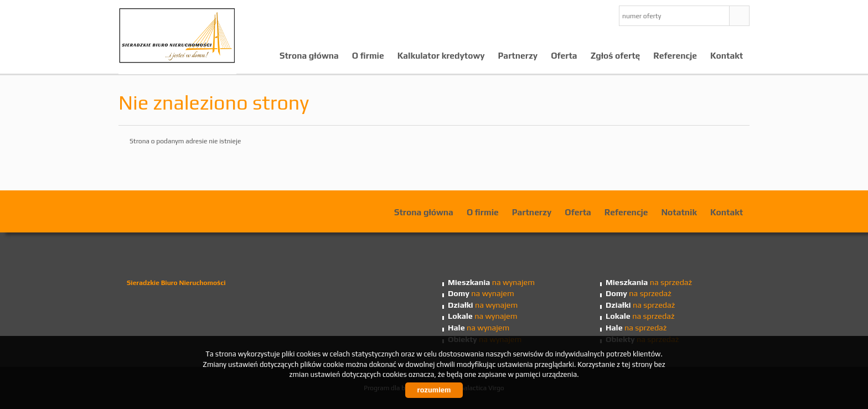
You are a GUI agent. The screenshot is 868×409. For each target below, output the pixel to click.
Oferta (564, 55)
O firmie (368, 55)
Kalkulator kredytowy (441, 55)
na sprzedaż (649, 282)
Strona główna (309, 55)
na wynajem (491, 282)
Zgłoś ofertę (616, 55)
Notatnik (679, 212)
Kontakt (727, 55)
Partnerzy (518, 55)
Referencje (675, 55)
